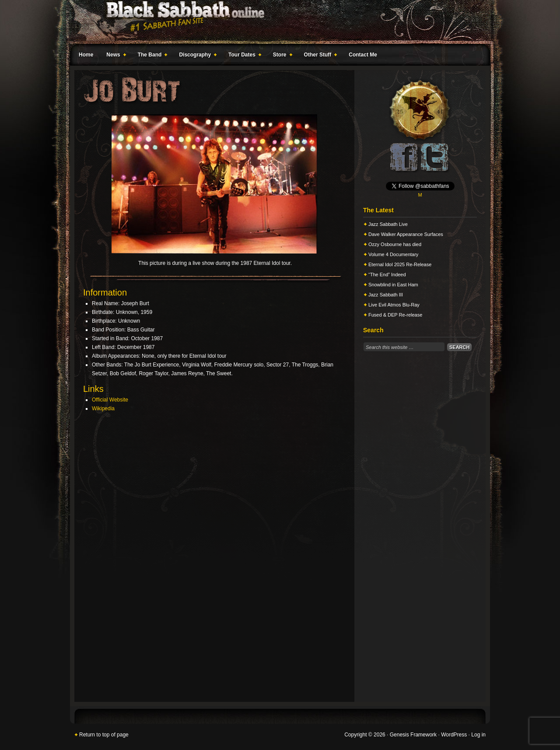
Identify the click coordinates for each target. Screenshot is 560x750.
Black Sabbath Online (276, 22)
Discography (196, 56)
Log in (478, 735)
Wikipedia (103, 408)
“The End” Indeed (387, 275)
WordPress (454, 735)
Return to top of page (104, 735)
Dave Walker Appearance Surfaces (406, 234)
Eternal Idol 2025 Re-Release (400, 264)
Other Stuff (319, 56)
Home (86, 55)
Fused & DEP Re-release (395, 315)
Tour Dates (243, 56)
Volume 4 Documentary (393, 254)
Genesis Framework (413, 735)
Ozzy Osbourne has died (395, 244)
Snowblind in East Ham (393, 285)
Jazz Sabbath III (386, 295)
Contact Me (363, 55)
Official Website (110, 400)
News (114, 56)
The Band (151, 56)
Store (281, 56)
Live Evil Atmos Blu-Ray (394, 305)
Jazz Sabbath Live (388, 224)
